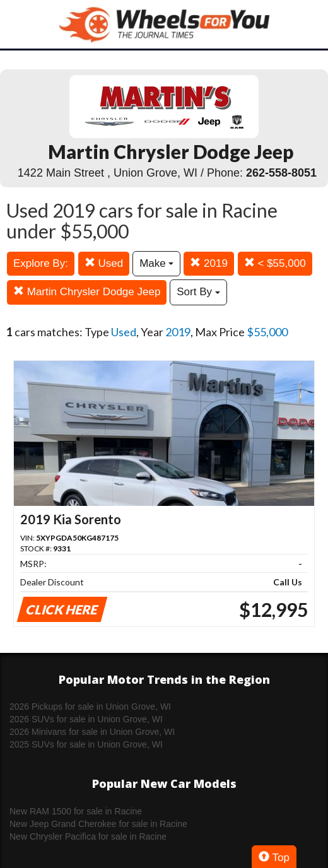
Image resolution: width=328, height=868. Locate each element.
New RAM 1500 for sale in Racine (76, 811)
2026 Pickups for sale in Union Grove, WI (90, 707)
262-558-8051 (281, 173)
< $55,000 (275, 263)
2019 (209, 263)
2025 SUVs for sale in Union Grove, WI (86, 744)
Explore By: (41, 263)
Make (156, 263)
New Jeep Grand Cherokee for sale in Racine (98, 824)
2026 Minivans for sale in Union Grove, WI (92, 732)
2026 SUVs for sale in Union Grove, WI (86, 719)
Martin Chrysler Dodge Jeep (87, 292)
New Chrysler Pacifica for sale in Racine (88, 836)
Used (104, 263)
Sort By (198, 292)
